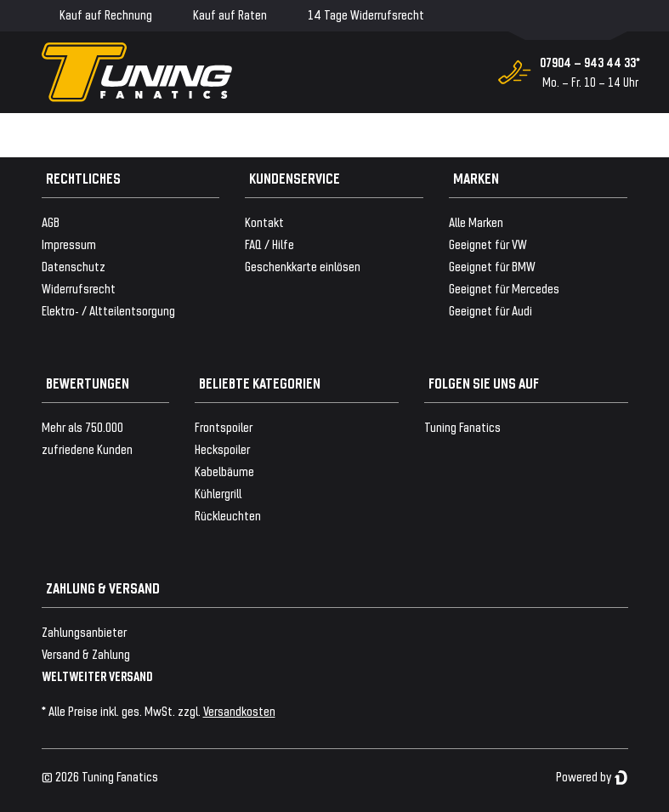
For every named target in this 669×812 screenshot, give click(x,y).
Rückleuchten (228, 515)
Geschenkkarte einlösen (303, 266)
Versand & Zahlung (86, 653)
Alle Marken (476, 221)
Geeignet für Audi (490, 310)
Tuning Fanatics (462, 426)
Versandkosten (239, 710)
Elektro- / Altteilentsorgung (108, 310)
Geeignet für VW (488, 244)
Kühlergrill (218, 493)
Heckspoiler (222, 449)
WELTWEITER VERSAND (97, 676)
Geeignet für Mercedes (504, 288)
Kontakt (264, 221)
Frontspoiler (224, 426)
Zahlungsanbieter (84, 631)
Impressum (69, 244)
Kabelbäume (224, 471)
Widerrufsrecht (79, 288)
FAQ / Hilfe (269, 244)
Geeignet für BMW (492, 266)
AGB (51, 221)
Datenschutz (74, 266)
